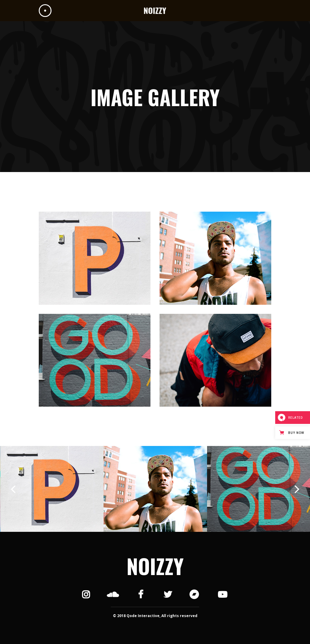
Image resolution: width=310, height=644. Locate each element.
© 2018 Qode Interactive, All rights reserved (155, 616)
